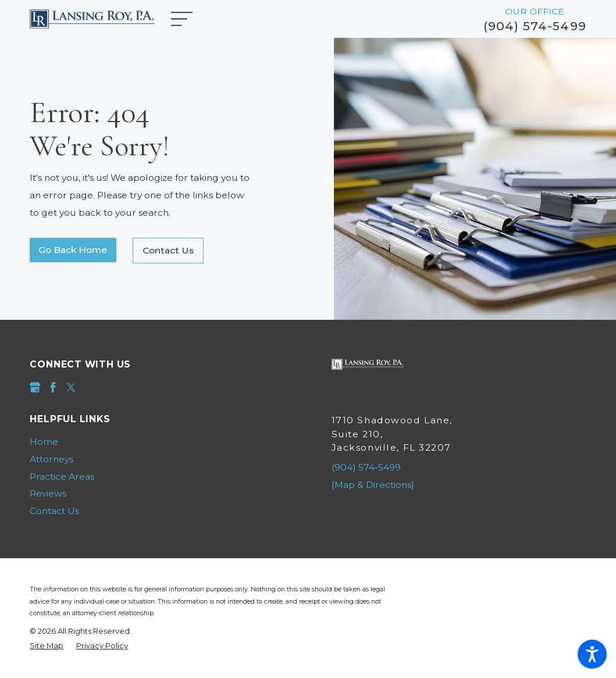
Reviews (48, 493)
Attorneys (51, 459)
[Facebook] (53, 387)
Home (44, 442)
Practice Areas (62, 477)
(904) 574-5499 (535, 26)
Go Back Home (73, 250)
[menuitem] (157, 442)
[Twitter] (71, 387)
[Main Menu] (188, 19)
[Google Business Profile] (35, 387)
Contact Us (168, 250)
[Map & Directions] (373, 485)
